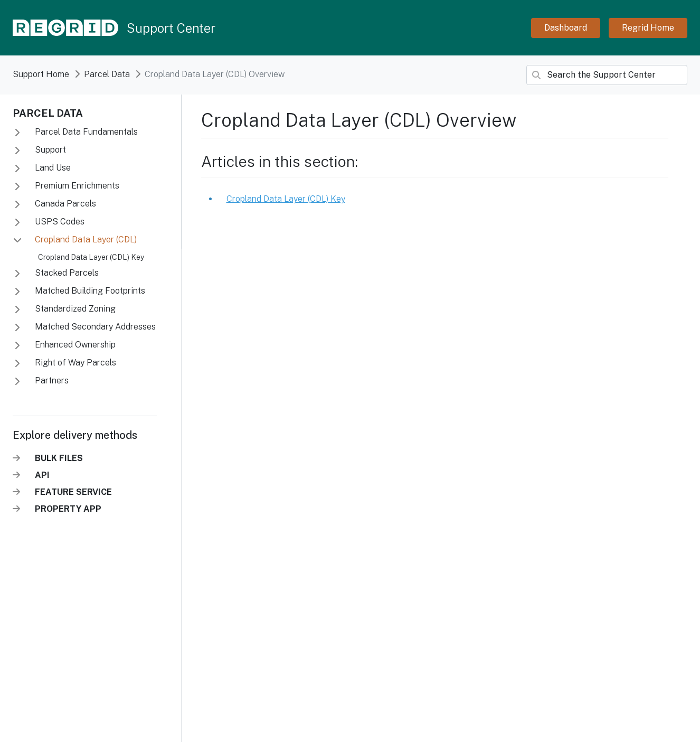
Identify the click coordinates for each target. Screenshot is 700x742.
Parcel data (107, 74)
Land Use (52, 168)
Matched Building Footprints (89, 291)
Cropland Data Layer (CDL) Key (91, 257)
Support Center (171, 28)
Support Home (41, 74)
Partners (51, 381)
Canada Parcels (64, 204)
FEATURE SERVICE (73, 492)
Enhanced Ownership (74, 345)
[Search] (607, 75)
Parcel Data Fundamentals (85, 132)
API (42, 475)
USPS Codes (59, 222)
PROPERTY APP (68, 509)
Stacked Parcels (66, 273)
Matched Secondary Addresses (94, 327)
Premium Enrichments (76, 186)
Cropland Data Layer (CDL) (85, 239)
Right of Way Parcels (74, 363)
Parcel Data (48, 113)
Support (49, 150)
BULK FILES (59, 458)
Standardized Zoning (74, 309)
